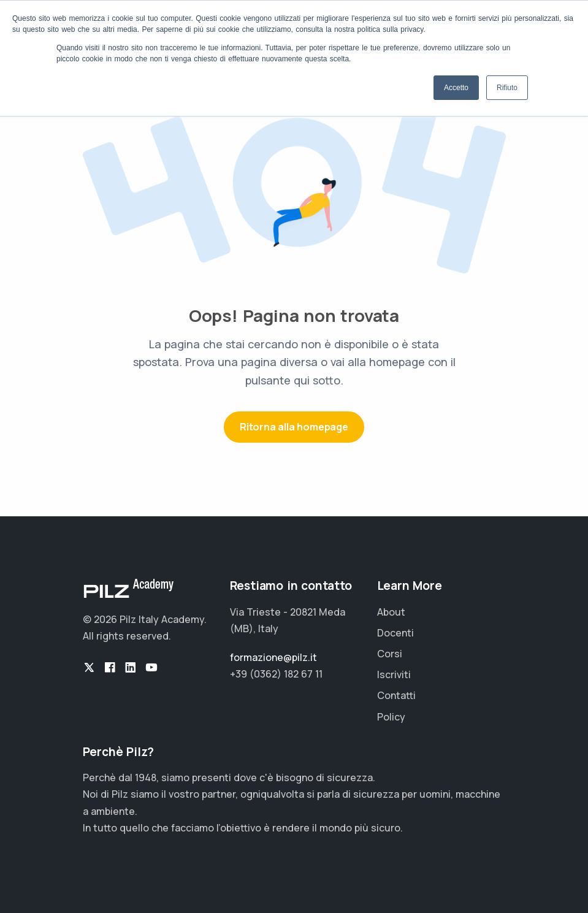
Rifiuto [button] (507, 88)
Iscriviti (394, 674)
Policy (391, 717)
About (391, 612)
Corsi (390, 654)
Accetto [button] (456, 88)
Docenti (395, 633)
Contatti (396, 695)
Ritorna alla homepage (294, 427)
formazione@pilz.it (273, 657)
